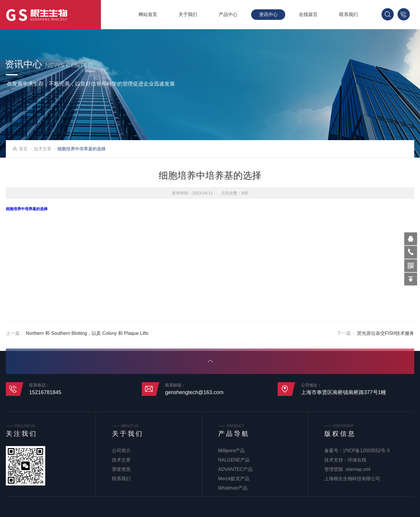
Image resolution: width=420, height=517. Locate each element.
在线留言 (308, 14)
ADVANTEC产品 (235, 469)
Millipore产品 (232, 451)
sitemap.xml (358, 469)
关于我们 (188, 14)
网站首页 (148, 14)
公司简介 (121, 451)
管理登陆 (334, 469)
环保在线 (357, 460)
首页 (27, 149)
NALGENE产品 (234, 460)
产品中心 (228, 14)
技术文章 (46, 149)
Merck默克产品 (234, 479)
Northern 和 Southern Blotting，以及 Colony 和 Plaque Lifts (87, 333)
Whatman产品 (233, 488)
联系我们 (349, 14)
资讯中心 (268, 14)
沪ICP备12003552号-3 (366, 451)
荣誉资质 (121, 469)
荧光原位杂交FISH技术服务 (386, 333)
